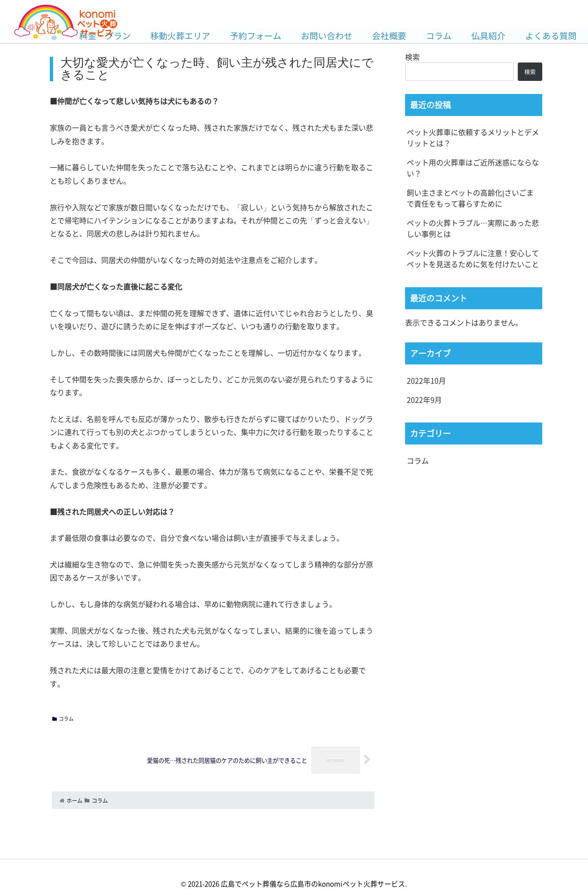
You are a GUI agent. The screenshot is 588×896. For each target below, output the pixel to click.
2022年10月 (426, 380)
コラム (63, 718)
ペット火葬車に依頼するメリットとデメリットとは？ (473, 137)
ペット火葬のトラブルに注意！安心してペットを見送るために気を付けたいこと (473, 258)
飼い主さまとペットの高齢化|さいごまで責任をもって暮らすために (470, 198)
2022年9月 (424, 400)
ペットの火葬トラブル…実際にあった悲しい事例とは (473, 228)
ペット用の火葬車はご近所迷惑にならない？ (473, 168)
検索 (412, 57)
